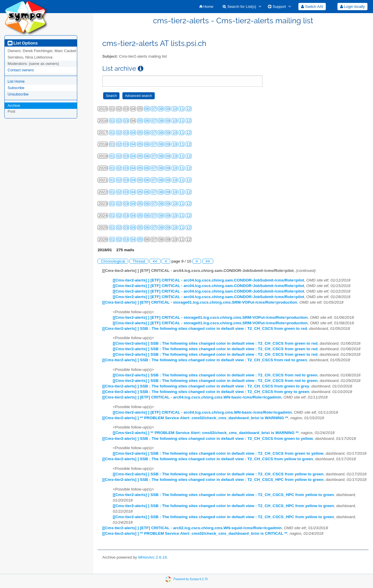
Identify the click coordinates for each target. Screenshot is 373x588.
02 (119, 121)
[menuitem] (206, 7)
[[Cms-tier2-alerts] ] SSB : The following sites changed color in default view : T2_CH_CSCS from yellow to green (208, 459)
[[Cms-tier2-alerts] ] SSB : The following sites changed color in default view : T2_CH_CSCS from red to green (205, 360)
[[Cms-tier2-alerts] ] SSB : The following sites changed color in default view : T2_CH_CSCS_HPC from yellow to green (213, 480)
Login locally (352, 7)
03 (126, 121)
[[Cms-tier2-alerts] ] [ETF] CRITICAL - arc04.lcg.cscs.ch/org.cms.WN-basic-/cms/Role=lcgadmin (192, 397)
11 (182, 109)
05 (140, 121)
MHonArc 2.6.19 (152, 557)
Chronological (113, 261)
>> (208, 261)
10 (175, 109)
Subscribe (16, 88)
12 (189, 109)
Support (277, 7)
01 (112, 121)
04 (133, 133)
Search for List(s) (239, 7)
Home (206, 7)
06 (147, 109)
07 (154, 109)
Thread (139, 261)
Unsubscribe (18, 94)
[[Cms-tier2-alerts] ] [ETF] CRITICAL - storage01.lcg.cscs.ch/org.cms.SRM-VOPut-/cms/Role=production (200, 302)
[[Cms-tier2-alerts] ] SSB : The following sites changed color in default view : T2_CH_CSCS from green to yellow (208, 439)
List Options (23, 43)
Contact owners (21, 70)
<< (155, 261)
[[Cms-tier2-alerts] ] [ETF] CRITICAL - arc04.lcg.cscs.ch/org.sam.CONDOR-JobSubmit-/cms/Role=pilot (209, 280)
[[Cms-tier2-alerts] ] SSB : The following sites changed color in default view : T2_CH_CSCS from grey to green (206, 392)
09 (168, 109)
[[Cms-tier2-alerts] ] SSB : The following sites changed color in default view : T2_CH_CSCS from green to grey (206, 386)
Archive (14, 106)
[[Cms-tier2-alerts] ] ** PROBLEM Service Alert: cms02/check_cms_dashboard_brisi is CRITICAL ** (195, 533)
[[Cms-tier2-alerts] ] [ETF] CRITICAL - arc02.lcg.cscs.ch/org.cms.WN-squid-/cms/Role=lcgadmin (192, 528)
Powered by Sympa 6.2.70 (190, 579)
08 (161, 109)
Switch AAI (312, 7)
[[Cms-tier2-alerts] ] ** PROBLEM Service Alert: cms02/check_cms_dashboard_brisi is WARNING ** (195, 418)
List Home (16, 81)
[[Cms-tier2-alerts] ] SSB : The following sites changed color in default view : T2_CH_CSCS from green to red (205, 328)
